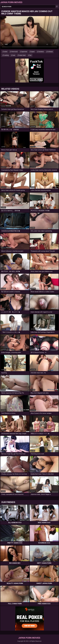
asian (6, 52)
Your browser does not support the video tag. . (30, 33)
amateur (41, 52)
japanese (24, 52)
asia (14, 55)
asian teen (22, 55)
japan (33, 52)
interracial (14, 52)
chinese (50, 52)
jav (31, 55)
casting (6, 55)
